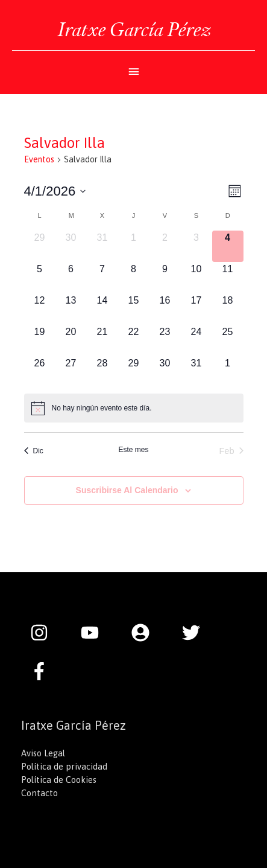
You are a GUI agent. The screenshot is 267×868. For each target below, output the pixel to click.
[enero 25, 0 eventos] (228, 340)
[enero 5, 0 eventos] (40, 278)
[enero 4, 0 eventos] (228, 246)
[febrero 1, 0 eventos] (228, 372)
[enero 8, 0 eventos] (134, 278)
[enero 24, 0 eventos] (196, 340)
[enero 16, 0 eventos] (165, 309)
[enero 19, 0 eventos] (40, 340)
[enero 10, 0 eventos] (196, 278)
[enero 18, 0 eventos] (228, 309)
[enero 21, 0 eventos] (102, 340)
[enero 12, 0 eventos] (40, 309)
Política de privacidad (64, 766)
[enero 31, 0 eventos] (196, 372)
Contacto (39, 793)
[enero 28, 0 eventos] (102, 372)
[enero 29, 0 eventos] (134, 372)
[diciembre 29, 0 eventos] (40, 246)
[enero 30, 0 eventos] (165, 372)
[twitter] (197, 633)
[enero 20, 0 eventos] (71, 340)
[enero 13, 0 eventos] (71, 309)
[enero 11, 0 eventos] (228, 278)
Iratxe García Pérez (134, 29)
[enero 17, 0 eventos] (196, 309)
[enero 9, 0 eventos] (165, 278)
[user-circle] (146, 633)
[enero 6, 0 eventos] (71, 278)
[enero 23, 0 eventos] (165, 340)
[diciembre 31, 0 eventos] (102, 246)
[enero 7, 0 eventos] (102, 278)
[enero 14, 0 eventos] (102, 309)
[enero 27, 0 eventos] (71, 372)
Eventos (39, 159)
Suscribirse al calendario (127, 490)
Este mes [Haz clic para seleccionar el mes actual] (133, 450)
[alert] (134, 408)
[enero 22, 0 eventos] (134, 340)
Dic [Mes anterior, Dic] (34, 451)
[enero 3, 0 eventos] (196, 246)
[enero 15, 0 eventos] (134, 309)
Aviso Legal (43, 753)
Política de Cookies (59, 780)
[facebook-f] (42, 671)
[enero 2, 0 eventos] (165, 246)
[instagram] (45, 633)
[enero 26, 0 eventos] (40, 372)
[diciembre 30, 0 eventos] (71, 246)
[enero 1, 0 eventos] (134, 246)
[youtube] (96, 633)
